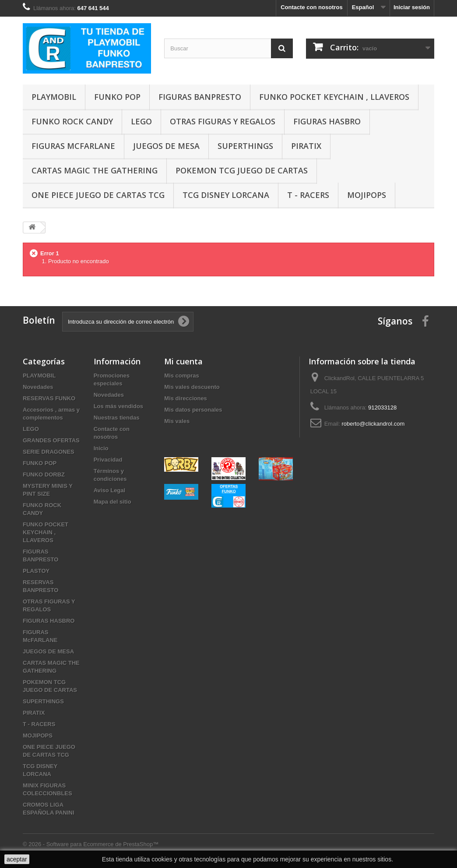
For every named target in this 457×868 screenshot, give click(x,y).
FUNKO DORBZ (44, 475)
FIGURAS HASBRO (327, 121)
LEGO (141, 121)
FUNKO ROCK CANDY (72, 121)
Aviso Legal (109, 490)
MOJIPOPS (367, 195)
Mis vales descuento (192, 387)
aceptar (17, 859)
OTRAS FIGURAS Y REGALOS (223, 121)
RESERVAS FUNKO (49, 398)
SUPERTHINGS (245, 146)
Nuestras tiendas (117, 418)
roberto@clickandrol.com (373, 424)
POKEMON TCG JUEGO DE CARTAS (242, 170)
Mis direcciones (186, 398)
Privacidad (108, 460)
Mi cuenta (183, 361)
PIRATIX (306, 146)
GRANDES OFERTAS (51, 440)
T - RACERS (308, 195)
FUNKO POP (117, 97)
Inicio (101, 448)
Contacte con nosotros (312, 7)
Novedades (38, 387)
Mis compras (181, 376)
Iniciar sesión (412, 7)
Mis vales (177, 421)
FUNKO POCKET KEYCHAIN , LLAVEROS (334, 97)
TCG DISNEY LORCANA (226, 195)
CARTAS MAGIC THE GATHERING (95, 170)
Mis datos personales (193, 410)
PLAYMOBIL (54, 97)
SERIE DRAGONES (49, 452)
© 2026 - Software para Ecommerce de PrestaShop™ (91, 844)
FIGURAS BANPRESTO (200, 97)
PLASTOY (36, 571)
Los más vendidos (118, 406)
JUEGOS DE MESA (166, 146)
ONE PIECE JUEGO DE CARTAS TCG (98, 195)
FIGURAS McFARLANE (73, 146)
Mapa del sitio (112, 502)
